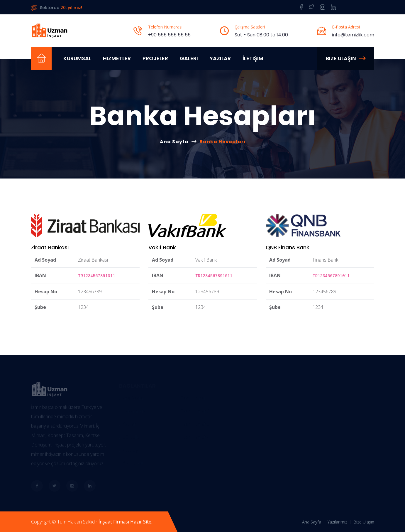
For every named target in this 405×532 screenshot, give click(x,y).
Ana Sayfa (174, 142)
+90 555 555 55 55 (169, 35)
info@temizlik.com (353, 35)
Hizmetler (117, 58)
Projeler (155, 58)
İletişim (253, 58)
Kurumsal (77, 58)
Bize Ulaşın (346, 58)
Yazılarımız (337, 522)
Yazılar (220, 58)
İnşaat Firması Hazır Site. (125, 522)
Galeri (189, 58)
